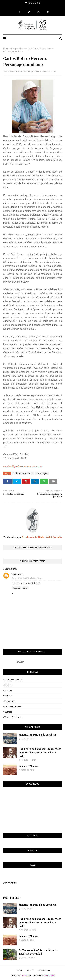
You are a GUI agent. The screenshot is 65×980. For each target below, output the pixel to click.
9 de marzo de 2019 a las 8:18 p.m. (27, 578)
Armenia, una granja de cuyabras (37, 735)
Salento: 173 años (28, 766)
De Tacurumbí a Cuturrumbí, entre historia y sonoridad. (38, 952)
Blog (25, 975)
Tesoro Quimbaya (13, 717)
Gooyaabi (50, 975)
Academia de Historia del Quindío (22, 72)
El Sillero (8, 685)
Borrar (25, 588)
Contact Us (44, 970)
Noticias (8, 696)
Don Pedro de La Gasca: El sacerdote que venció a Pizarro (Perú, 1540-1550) (40, 753)
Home (20, 970)
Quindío (8, 712)
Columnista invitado (23, 473)
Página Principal (11, 49)
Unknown (17, 574)
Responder (17, 588)
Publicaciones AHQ (13, 706)
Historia (8, 690)
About (31, 970)
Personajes (26, 49)
